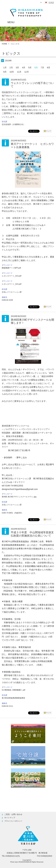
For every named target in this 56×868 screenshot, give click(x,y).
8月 (49, 68)
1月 (5, 68)
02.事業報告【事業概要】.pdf (14, 690)
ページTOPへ (47, 796)
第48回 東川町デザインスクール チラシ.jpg (19, 497)
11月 (19, 72)
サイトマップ (10, 818)
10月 (12, 72)
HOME (4, 44)
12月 (27, 72)
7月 (42, 68)
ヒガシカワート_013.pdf (12, 276)
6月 (36, 68)
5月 (30, 68)
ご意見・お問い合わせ (13, 814)
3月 (17, 68)
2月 (11, 68)
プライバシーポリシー (13, 821)
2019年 (8, 61)
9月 (5, 72)
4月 (24, 68)
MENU (11, 22)
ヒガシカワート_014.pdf (12, 284)
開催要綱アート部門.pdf (11, 268)
